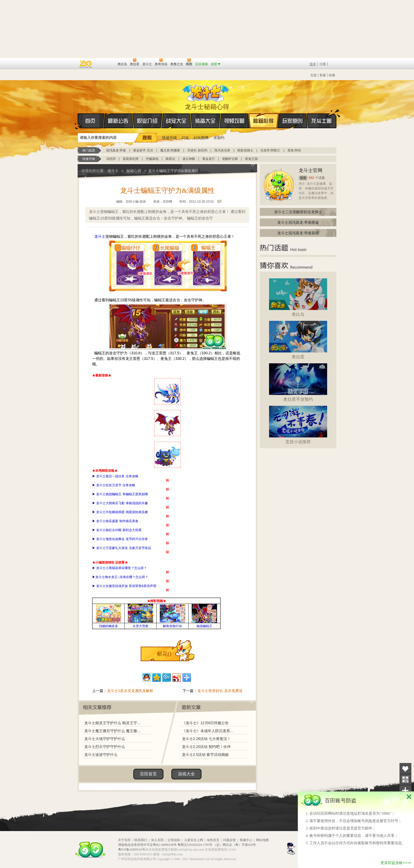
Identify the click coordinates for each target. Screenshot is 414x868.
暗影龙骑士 (245, 150)
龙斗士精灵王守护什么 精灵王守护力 (114, 723)
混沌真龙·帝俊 (116, 150)
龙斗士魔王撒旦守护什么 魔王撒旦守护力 (114, 731)
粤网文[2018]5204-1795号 (195, 845)
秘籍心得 (264, 121)
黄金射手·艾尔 (143, 150)
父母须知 (174, 840)
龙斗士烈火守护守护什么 (105, 747)
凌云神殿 (189, 159)
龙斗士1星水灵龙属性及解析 (130, 691)
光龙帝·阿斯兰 (270, 150)
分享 (405, 791)
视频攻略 (234, 121)
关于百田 (124, 840)
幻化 (185, 138)
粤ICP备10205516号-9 (133, 850)
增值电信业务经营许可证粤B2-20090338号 (147, 845)
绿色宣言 (213, 840)
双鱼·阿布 (294, 150)
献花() (164, 654)
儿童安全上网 (194, 840)
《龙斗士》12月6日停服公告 (205, 723)
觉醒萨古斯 (230, 159)
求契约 (219, 138)
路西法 (170, 159)
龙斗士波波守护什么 (101, 755)
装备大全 (205, 121)
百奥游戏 (86, 64)
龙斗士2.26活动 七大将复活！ (206, 739)
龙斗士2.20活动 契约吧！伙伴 (206, 747)
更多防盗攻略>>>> (396, 863)
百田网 (106, 64)
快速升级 (170, 138)
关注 (405, 779)
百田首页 (148, 774)
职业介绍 (147, 121)
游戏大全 (186, 774)
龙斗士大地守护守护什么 (105, 739)
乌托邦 (111, 159)
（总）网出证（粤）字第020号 (234, 845)
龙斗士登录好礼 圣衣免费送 (220, 691)
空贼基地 (152, 159)
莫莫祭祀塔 (131, 159)
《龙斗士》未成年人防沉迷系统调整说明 (209, 731)
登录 (313, 64)
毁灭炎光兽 (222, 150)
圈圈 (303, 178)
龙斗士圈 (321, 116)
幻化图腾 (201, 138)
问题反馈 (229, 840)
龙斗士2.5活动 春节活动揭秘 (205, 755)
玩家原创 (293, 121)
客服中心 (246, 840)
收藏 (332, 75)
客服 (323, 75)
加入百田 (157, 840)
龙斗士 (206, 92)
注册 (323, 64)
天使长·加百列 (197, 150)
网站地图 (262, 840)
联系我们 (141, 840)
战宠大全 (176, 121)
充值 (313, 75)
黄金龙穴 (209, 159)
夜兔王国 (251, 159)
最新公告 (118, 121)
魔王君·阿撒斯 (170, 150)
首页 (78, 121)
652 (312, 178)
